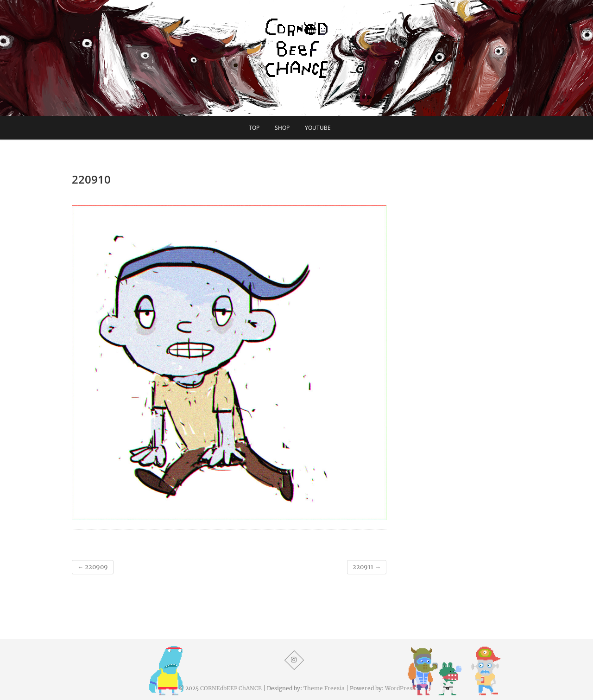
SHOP (282, 128)
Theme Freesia (324, 688)
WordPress (400, 688)
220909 (93, 567)
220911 (367, 567)
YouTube (318, 128)
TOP (254, 128)
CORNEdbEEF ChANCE (231, 688)
